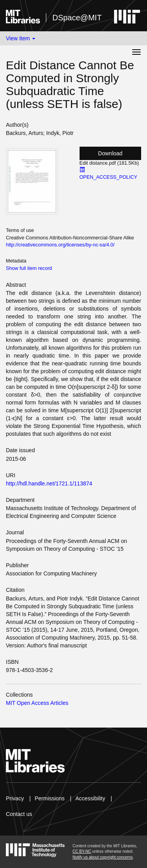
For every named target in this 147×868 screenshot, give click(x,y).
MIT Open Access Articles (37, 703)
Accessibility (90, 798)
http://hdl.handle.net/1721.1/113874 (49, 483)
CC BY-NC (82, 851)
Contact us (19, 814)
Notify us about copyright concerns (103, 857)
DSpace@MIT (77, 18)
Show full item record (29, 268)
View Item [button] (21, 38)
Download (110, 153)
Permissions (49, 798)
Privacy (15, 798)
